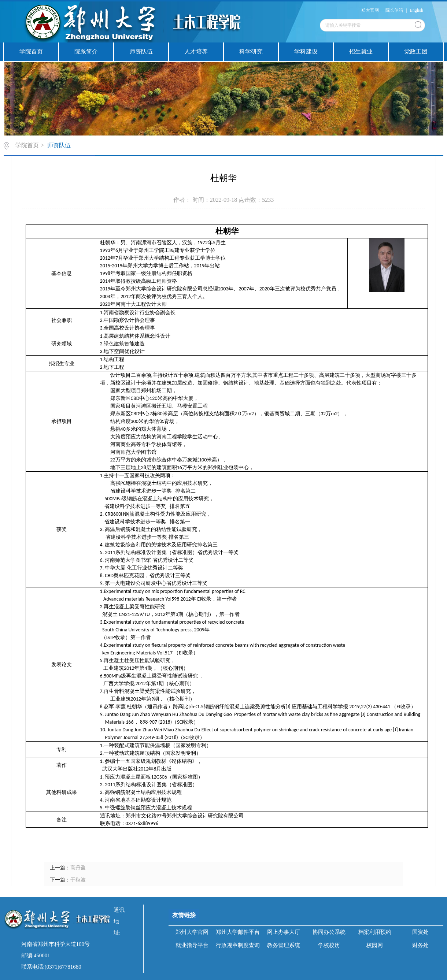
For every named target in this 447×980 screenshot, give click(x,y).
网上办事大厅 (284, 932)
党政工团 (416, 51)
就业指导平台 (192, 945)
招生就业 (361, 51)
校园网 (375, 945)
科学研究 (251, 51)
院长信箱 (394, 10)
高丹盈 (78, 868)
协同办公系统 (329, 932)
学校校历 (329, 945)
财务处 (420, 945)
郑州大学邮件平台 (238, 932)
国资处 (420, 932)
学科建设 (306, 51)
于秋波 (78, 880)
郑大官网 (370, 10)
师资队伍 (141, 51)
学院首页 (31, 51)
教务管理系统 (284, 945)
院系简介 (86, 51)
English (416, 10)
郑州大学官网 (192, 932)
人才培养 (196, 51)
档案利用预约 (375, 932)
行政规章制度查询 (238, 945)
